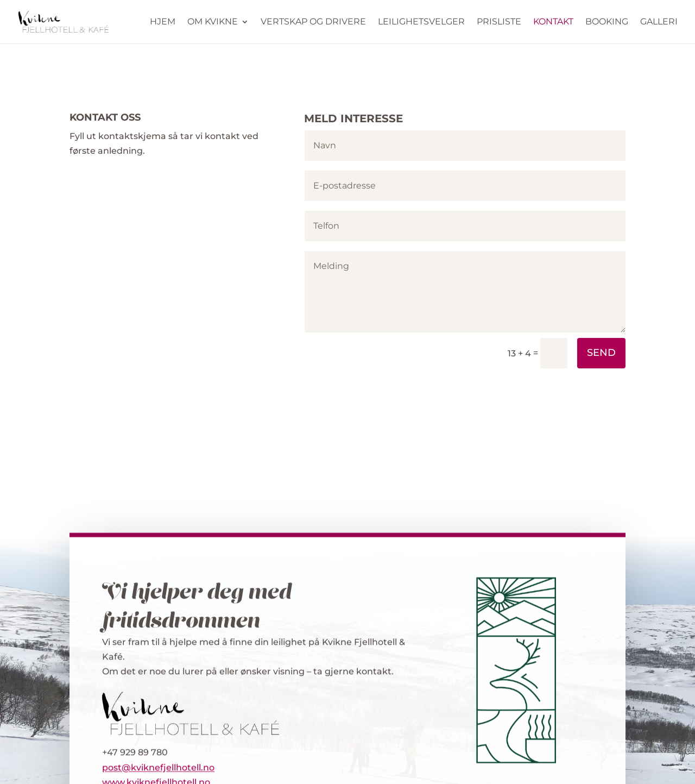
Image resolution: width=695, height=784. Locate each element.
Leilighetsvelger (421, 22)
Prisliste (499, 22)
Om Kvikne (213, 22)
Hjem (163, 22)
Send (601, 353)
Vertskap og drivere (313, 22)
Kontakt (553, 22)
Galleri (659, 22)
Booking (607, 22)
